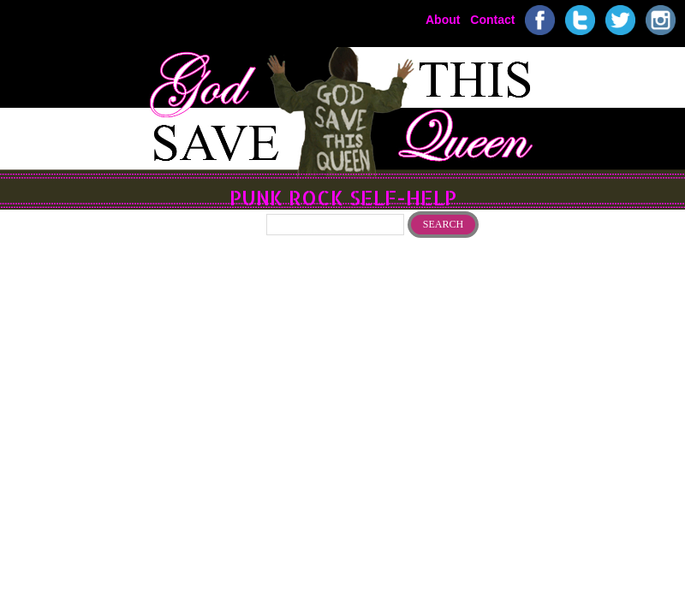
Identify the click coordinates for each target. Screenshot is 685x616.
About (443, 19)
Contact (492, 19)
